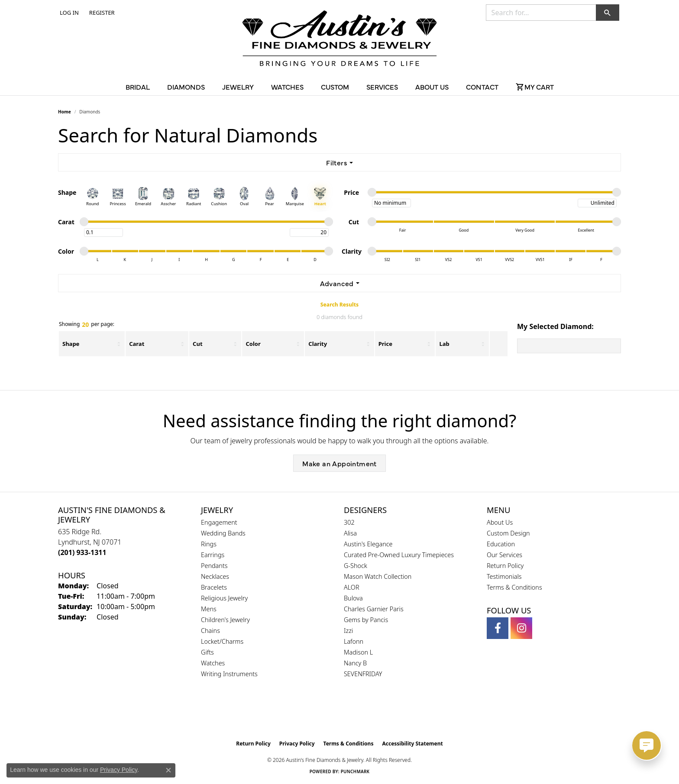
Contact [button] (482, 87)
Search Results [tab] (339, 305)
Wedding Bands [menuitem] (223, 533)
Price (385, 344)
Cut (197, 344)
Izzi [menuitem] (348, 631)
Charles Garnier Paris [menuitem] (374, 609)
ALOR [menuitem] (352, 587)
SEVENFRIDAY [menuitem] (363, 674)
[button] (68, 13)
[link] (101, 13)
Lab (444, 344)
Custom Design (508, 533)
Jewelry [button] (238, 87)
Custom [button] (335, 87)
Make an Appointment (339, 463)
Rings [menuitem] (209, 544)
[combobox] (541, 13)
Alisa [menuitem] (350, 533)
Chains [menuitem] (210, 631)
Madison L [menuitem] (358, 652)
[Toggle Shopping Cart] (535, 87)
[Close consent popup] (168, 770)
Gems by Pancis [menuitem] (366, 620)
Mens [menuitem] (209, 609)
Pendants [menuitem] (214, 566)
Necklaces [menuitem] (215, 576)
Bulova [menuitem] (353, 598)
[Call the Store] (82, 552)
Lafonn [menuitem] (354, 641)
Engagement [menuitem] (219, 522)
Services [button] (382, 87)
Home (65, 112)
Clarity (318, 344)
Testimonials (504, 576)
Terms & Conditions (514, 587)
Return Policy (505, 566)
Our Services (504, 555)
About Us (500, 522)
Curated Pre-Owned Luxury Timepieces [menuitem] (399, 555)
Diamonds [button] (186, 87)
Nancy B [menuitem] (355, 663)
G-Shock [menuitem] (356, 566)
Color (253, 344)
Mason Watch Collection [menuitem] (378, 576)
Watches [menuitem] (213, 663)
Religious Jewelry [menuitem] (224, 598)
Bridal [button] (138, 87)
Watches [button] (287, 87)
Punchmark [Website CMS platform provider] (355, 771)
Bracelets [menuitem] (214, 587)
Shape (71, 344)
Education (501, 544)
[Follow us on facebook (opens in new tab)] (498, 628)
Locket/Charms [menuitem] (222, 641)
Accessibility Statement (412, 744)
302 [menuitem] (349, 522)
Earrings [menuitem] (213, 555)
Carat (137, 344)
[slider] (372, 192)
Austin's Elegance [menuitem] (368, 544)
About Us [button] (432, 87)
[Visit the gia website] (319, 714)
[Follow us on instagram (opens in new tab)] (521, 628)
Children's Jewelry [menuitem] (225, 620)
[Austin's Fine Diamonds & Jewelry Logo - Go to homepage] (339, 40)
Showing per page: (87, 325)
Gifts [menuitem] (207, 652)
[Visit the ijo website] (361, 714)
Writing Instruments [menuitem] (229, 674)
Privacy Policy (297, 744)
